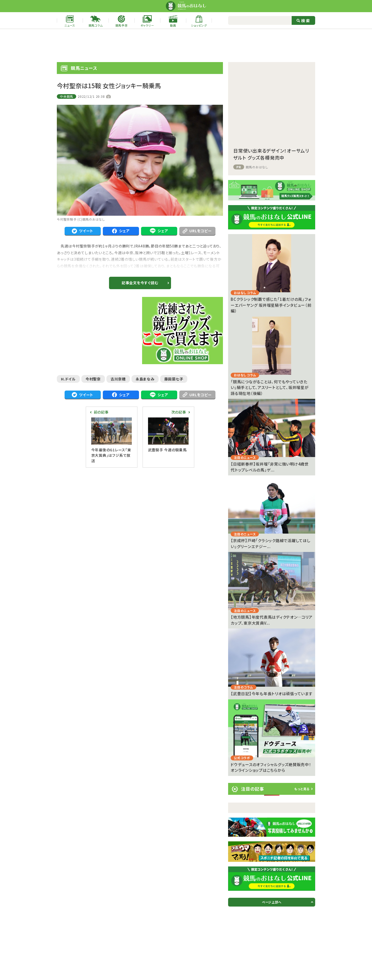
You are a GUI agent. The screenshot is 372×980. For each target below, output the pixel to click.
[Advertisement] (186, 46)
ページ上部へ (272, 902)
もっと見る (302, 789)
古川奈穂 (118, 379)
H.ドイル (68, 379)
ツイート (83, 231)
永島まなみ (145, 379)
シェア (121, 231)
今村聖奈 (93, 379)
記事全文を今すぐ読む (140, 283)
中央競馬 (67, 96)
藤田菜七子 (174, 379)
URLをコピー (197, 231)
